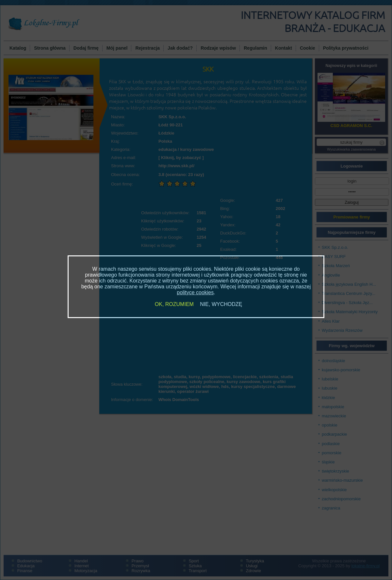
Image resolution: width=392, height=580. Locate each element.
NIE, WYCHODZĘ (221, 304)
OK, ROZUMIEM (174, 304)
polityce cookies (195, 292)
